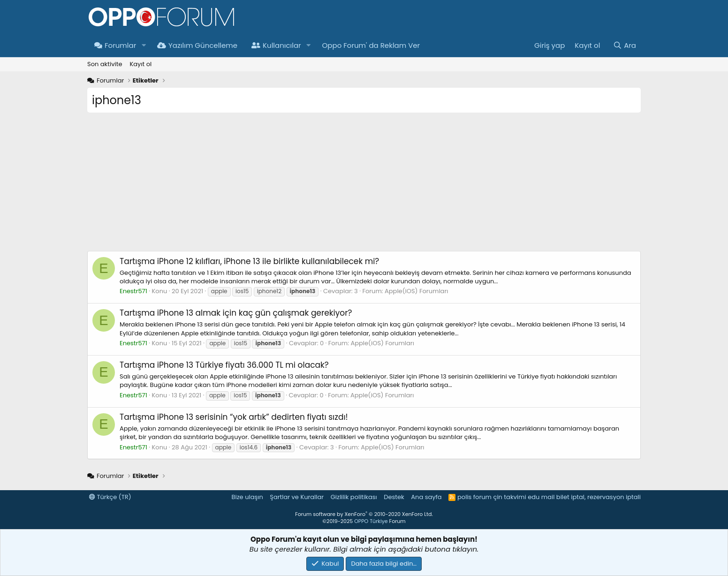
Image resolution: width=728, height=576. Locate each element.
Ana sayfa (426, 497)
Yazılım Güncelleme (197, 45)
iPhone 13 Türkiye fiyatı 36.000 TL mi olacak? (224, 365)
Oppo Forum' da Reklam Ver (371, 45)
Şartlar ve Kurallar (297, 497)
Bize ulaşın (247, 497)
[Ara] (625, 45)
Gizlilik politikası (354, 497)
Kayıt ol (140, 64)
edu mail (541, 497)
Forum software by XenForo (364, 514)
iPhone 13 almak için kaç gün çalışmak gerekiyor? (236, 313)
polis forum (474, 497)
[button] (144, 45)
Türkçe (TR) (110, 497)
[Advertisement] (364, 185)
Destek (394, 497)
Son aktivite (105, 64)
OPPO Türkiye (371, 521)
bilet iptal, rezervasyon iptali (599, 497)
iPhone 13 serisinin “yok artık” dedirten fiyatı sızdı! (234, 417)
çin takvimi (509, 497)
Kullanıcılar (276, 45)
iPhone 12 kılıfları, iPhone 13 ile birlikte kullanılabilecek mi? (249, 261)
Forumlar (115, 45)
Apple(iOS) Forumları (416, 291)
